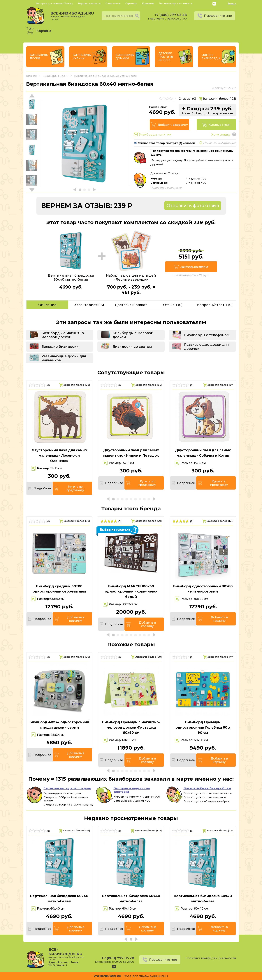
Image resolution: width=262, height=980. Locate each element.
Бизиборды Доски (39, 57)
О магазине (113, 3)
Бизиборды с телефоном (207, 335)
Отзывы (173, 305)
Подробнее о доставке (166, 188)
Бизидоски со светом (132, 347)
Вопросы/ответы (215, 305)
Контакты (148, 3)
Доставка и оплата (131, 305)
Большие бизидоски (60, 347)
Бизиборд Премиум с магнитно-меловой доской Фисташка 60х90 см (131, 728)
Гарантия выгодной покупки (67, 788)
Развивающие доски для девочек (206, 347)
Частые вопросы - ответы (176, 3)
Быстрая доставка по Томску (54, 3)
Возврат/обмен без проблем (207, 788)
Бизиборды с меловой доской (133, 335)
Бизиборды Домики (125, 57)
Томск (232, 3)
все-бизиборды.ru (72, 16)
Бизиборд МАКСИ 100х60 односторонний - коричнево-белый (131, 592)
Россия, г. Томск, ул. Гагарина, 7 (64, 964)
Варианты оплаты (89, 3)
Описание (47, 305)
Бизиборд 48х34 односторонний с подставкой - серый (59, 725)
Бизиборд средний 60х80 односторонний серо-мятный (59, 589)
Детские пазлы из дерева (166, 57)
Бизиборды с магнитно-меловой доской (63, 335)
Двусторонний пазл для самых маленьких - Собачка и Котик (203, 453)
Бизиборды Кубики (82, 57)
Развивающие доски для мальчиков (64, 358)
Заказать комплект (194, 267)
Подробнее (42, 488)
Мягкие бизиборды (211, 57)
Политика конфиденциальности (211, 958)
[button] (32, 190)
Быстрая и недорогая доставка (132, 790)
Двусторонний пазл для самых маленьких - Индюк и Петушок (131, 453)
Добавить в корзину (173, 125)
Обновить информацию (220, 143)
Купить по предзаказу (75, 488)
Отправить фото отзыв (193, 206)
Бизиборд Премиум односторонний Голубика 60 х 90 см (203, 728)
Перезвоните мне (218, 16)
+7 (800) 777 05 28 (170, 15)
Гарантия (131, 3)
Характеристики (89, 305)
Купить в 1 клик (219, 125)
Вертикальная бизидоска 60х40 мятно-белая (59, 899)
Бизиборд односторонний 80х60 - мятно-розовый (203, 589)
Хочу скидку (221, 135)
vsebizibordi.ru (107, 976)
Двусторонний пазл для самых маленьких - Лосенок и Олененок (59, 456)
